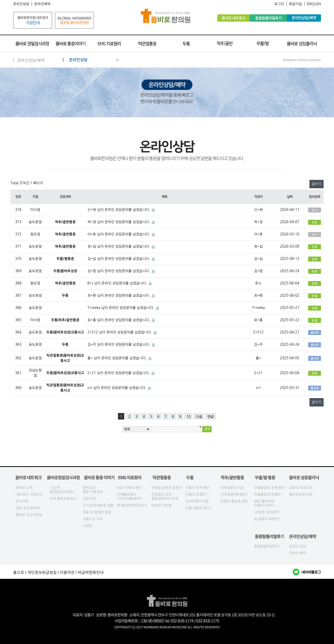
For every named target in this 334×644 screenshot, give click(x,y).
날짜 (290, 197)
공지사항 (22, 501)
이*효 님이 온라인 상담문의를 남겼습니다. (119, 234)
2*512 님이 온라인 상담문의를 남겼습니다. (120, 332)
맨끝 (211, 417)
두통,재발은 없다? (199, 508)
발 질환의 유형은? (267, 519)
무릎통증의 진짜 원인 (269, 488)
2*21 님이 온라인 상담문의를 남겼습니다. (119, 373)
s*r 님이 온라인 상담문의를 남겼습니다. (117, 388)
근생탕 (88, 526)
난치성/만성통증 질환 (98, 505)
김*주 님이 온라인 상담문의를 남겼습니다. (119, 345)
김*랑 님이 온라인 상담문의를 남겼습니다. (119, 271)
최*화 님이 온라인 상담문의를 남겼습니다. (119, 296)
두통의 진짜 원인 (198, 488)
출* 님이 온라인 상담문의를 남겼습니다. (118, 358)
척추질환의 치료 (232, 488)
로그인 (279, 4)
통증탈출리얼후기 (267, 546)
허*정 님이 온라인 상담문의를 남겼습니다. (119, 222)
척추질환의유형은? (234, 494)
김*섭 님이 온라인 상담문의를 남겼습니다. (119, 259)
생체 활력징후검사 (63, 499)
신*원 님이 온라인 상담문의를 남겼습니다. (119, 210)
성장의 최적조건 (301, 488)
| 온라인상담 (91, 60)
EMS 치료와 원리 (129, 488)
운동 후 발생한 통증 (97, 512)
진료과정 (89, 499)
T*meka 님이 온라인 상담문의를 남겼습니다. (121, 308)
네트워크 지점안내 (29, 494)
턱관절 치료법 (161, 505)
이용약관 (67, 572)
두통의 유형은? (196, 494)
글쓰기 (317, 184)
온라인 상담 (298, 546)
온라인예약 (42, 4)
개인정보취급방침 (42, 572)
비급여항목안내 (91, 572)
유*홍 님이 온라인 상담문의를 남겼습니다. (119, 320)
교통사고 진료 (93, 519)
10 (188, 417)
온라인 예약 (298, 553)
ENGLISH (314, 4)
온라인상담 (21, 4)
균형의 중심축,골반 (234, 501)
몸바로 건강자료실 (29, 515)
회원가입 (295, 4)
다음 (199, 417)
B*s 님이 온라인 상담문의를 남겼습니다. (118, 283)
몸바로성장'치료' (301, 494)
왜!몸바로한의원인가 (132, 505)
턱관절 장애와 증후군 (167, 488)
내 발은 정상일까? (267, 512)
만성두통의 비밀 (197, 501)
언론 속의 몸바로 (28, 508)
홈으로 (19, 572)
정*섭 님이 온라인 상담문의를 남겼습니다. (119, 247)
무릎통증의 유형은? (268, 494)
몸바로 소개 (24, 488)
